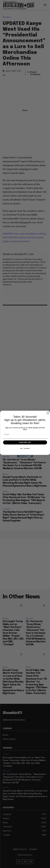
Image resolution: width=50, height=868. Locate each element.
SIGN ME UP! (25, 443)
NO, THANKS (25, 449)
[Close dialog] (48, 413)
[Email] (25, 434)
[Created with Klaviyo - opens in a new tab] (25, 456)
